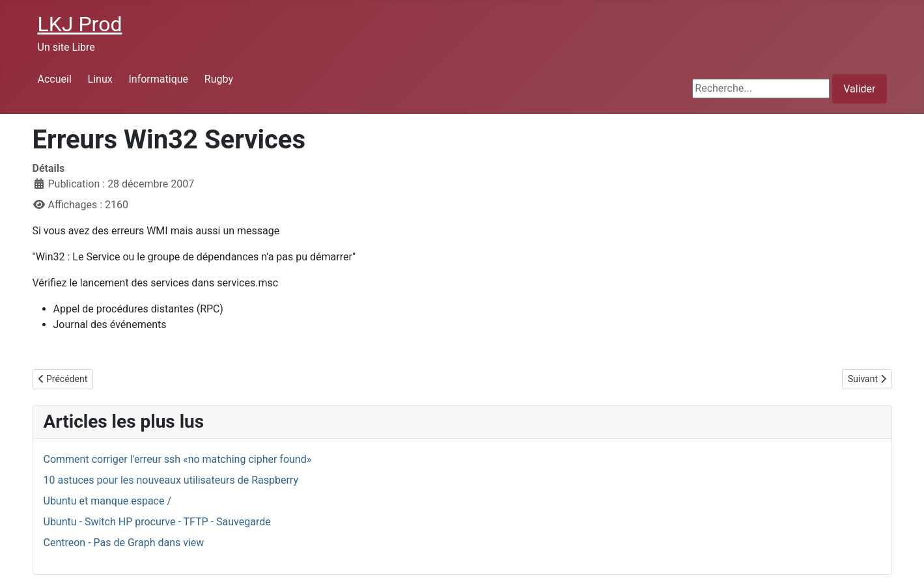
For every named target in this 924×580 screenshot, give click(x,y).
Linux (100, 79)
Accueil (55, 79)
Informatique (158, 79)
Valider (859, 89)
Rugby (219, 79)
